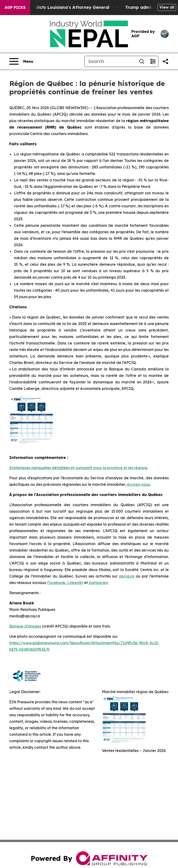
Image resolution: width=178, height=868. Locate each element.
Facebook (56, 583)
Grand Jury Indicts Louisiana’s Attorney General (61, 7)
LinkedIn (75, 583)
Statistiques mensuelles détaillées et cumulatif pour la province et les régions (78, 468)
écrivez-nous (138, 484)
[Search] (110, 61)
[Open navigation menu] (21, 61)
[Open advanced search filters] (153, 61)
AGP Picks (15, 7)
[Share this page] (165, 61)
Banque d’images (25, 626)
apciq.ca (127, 576)
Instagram (98, 583)
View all (167, 7)
